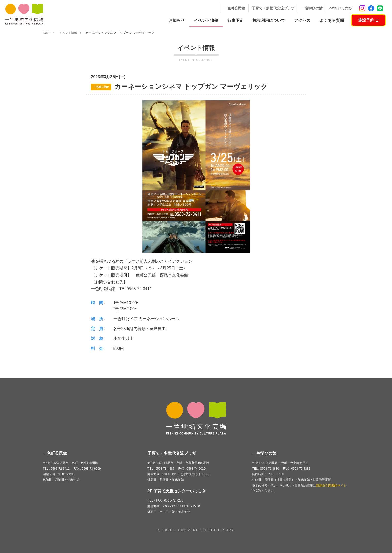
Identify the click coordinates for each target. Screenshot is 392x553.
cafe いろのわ (341, 8)
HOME (46, 33)
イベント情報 (68, 33)
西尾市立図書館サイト (331, 486)
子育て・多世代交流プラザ (273, 8)
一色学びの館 (312, 8)
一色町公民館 (234, 8)
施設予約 (368, 20)
